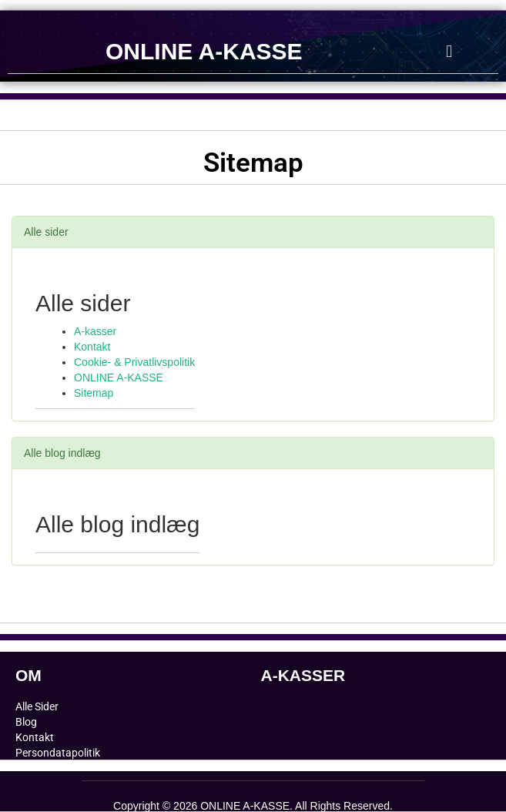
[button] (449, 51)
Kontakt (92, 347)
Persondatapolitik (58, 753)
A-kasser (95, 331)
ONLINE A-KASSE (204, 51)
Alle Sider (37, 706)
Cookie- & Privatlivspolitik (134, 362)
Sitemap (94, 393)
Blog (26, 722)
